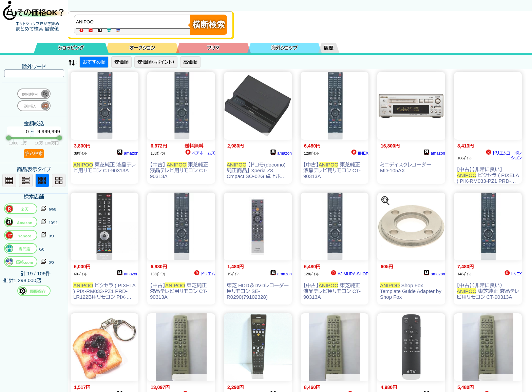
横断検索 (209, 25)
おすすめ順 (94, 62)
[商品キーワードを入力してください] (134, 22)
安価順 (121, 62)
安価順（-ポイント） (156, 62)
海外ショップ (284, 48)
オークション (142, 48)
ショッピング (71, 48)
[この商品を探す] (385, 201)
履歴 (329, 48)
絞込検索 (34, 153)
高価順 (190, 62)
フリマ (213, 48)
